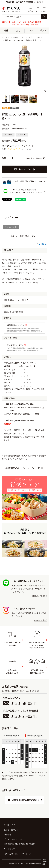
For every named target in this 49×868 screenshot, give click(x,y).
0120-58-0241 (20, 703)
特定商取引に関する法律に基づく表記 (19, 844)
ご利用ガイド (9, 825)
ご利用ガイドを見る (39, 596)
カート (38, 9)
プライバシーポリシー (13, 839)
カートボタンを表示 (45, 862)
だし (18, 31)
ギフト (43, 31)
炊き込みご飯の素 (35, 22)
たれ (24, 22)
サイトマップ (9, 849)
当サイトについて (11, 830)
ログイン (31, 9)
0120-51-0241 (20, 716)
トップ (5, 37)
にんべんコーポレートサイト (16, 854)
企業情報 (8, 835)
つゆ (31, 31)
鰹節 (6, 31)
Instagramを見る (40, 620)
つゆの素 (39, 37)
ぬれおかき (25, 25)
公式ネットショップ (11, 9)
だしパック (17, 22)
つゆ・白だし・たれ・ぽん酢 (21, 37)
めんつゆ (16, 25)
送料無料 (35, 25)
